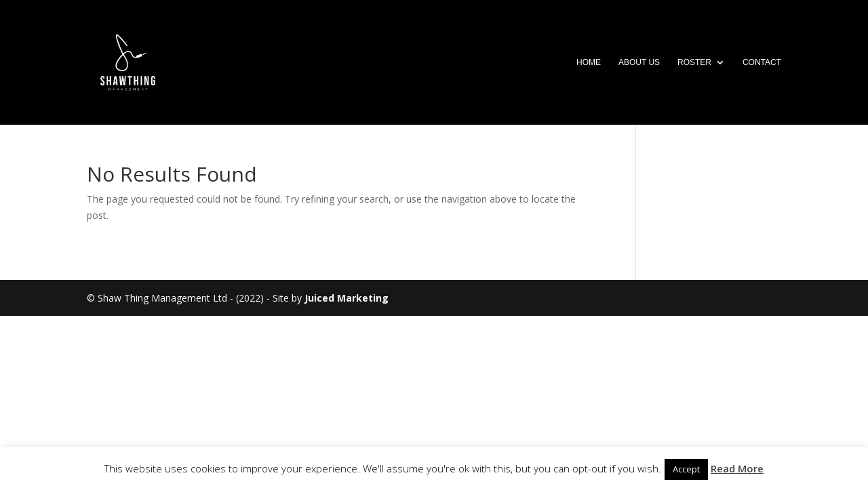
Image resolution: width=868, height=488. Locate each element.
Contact (762, 62)
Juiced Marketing (347, 298)
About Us (639, 62)
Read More (737, 468)
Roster (694, 62)
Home (589, 62)
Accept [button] (686, 469)
